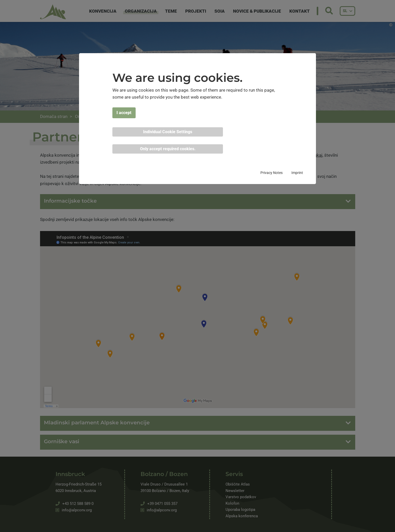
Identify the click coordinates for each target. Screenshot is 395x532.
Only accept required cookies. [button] (168, 149)
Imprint (297, 173)
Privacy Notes (272, 173)
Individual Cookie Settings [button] (168, 132)
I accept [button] (124, 113)
